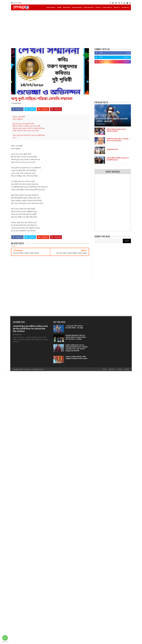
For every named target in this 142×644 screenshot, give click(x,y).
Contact (127, 369)
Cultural (98, 7)
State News (67, 7)
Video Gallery (107, 7)
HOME (59, 7)
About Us (117, 7)
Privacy (120, 369)
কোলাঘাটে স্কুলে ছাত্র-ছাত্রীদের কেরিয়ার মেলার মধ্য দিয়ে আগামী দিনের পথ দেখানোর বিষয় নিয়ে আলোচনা (30, 329)
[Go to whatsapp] (5, 638)
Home (105, 369)
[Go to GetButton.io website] (5, 642)
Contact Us (125, 7)
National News (77, 7)
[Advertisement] (71, 29)
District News (51, 7)
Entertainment (89, 7)
